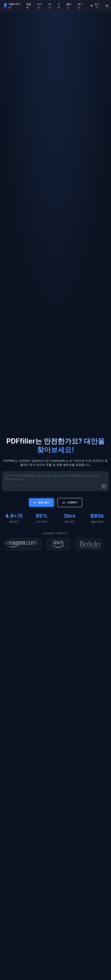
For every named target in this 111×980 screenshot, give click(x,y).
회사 (50, 6)
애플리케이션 (14, 6)
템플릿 (29, 6)
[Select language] (96, 6)
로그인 (80, 6)
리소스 (40, 6)
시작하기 (70, 502)
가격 (59, 6)
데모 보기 (41, 502)
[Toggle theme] (107, 6)
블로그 (69, 6)
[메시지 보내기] (104, 486)
